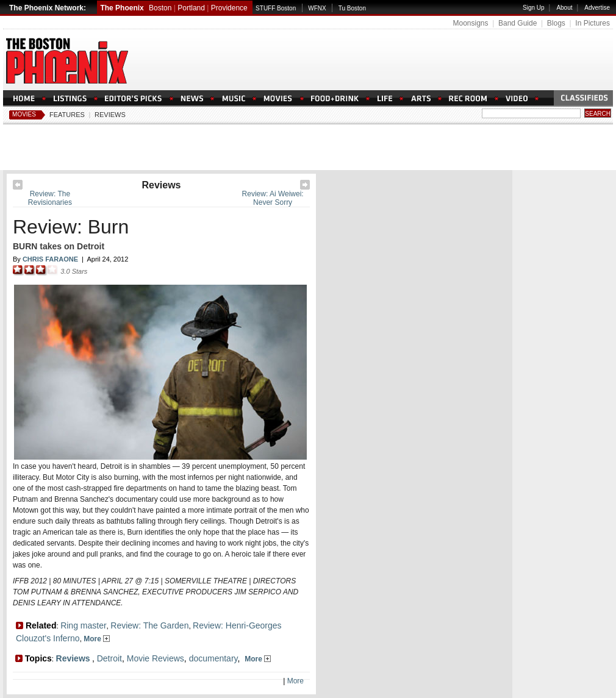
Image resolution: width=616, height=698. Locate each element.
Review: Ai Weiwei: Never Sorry (273, 198)
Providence (229, 8)
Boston (160, 8)
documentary (213, 658)
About (564, 8)
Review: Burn (71, 227)
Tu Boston (352, 8)
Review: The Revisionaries (50, 198)
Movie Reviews (156, 658)
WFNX (317, 8)
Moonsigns (470, 23)
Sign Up (534, 8)
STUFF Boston (276, 8)
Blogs (556, 23)
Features (67, 115)
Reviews (110, 115)
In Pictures (593, 23)
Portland (191, 8)
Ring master (83, 625)
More (97, 639)
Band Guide (518, 23)
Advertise (597, 8)
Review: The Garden (149, 625)
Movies (24, 114)
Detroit (109, 658)
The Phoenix (122, 8)
